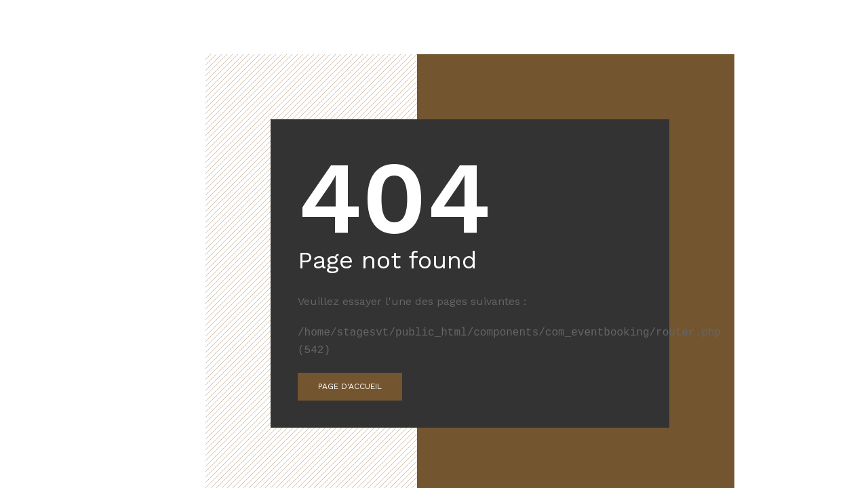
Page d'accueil (350, 386)
